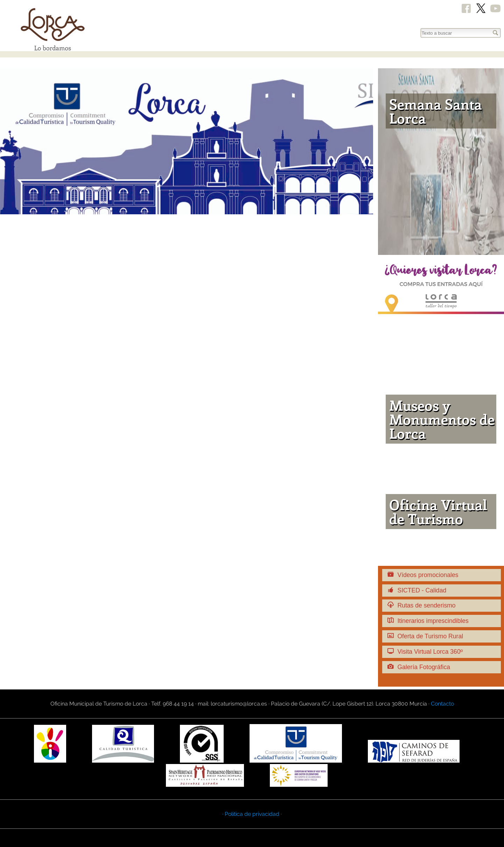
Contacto (442, 704)
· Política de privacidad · (252, 814)
